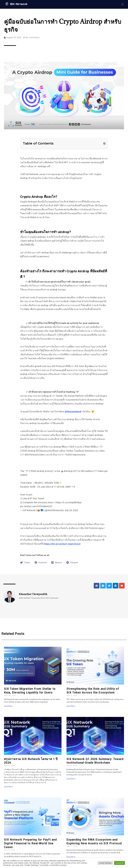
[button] (104, 144)
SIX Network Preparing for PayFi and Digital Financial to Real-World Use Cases (30, 843)
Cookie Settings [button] (105, 863)
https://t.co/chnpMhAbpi (69, 502)
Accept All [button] (119, 863)
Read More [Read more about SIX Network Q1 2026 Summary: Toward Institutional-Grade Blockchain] (71, 779)
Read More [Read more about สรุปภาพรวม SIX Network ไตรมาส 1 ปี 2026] (8, 787)
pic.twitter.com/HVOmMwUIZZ (36, 506)
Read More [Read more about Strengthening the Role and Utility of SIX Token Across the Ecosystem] (71, 706)
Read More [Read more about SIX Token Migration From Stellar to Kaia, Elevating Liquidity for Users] (8, 706)
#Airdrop (68, 471)
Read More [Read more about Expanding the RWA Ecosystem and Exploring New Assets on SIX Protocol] (71, 857)
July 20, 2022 (71, 510)
